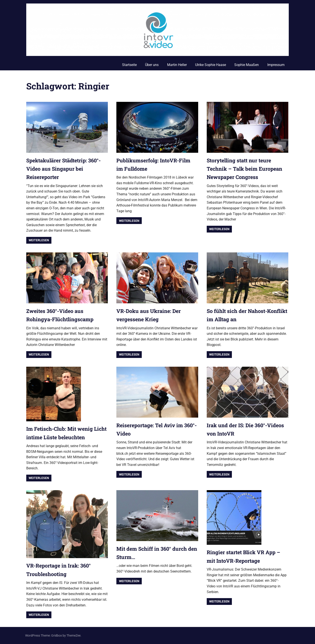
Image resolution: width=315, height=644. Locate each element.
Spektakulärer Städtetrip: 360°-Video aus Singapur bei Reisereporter (65, 169)
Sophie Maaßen (247, 65)
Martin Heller (177, 65)
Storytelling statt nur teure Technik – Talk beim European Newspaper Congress (245, 169)
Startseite (129, 65)
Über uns (152, 65)
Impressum (276, 65)
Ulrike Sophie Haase (211, 65)
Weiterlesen (39, 240)
